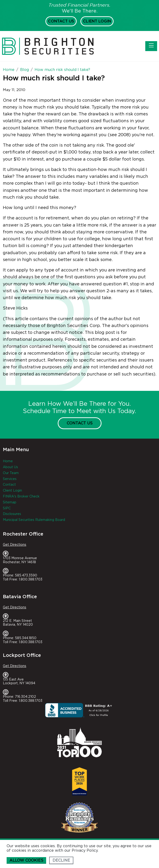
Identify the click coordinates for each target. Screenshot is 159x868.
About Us (10, 467)
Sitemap (10, 502)
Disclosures (12, 514)
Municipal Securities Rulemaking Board (34, 520)
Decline (61, 860)
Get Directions (15, 545)
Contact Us (61, 21)
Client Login (97, 21)
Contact (9, 485)
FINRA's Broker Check (21, 497)
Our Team (11, 473)
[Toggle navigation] (151, 46)
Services (10, 479)
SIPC (7, 508)
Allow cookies (26, 860)
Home (8, 461)
